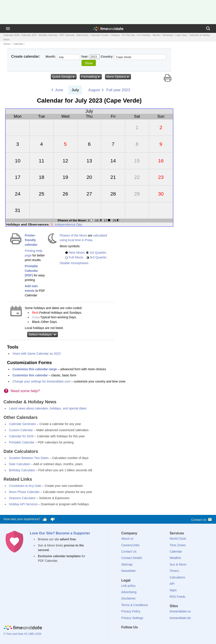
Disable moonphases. (74, 263)
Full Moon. (76, 257)
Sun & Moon (178, 564)
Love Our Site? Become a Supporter (60, 533)
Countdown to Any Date (25, 486)
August (94, 90)
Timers (174, 571)
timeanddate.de (180, 618)
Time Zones (178, 545)
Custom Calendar (21, 430)
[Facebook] (125, 635)
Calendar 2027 (29, 35)
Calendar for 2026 (21, 436)
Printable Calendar (22, 442)
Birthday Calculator (22, 470)
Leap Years (181, 35)
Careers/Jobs (130, 545)
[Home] (23, 628)
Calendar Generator (23, 424)
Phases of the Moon (73, 235)
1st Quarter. (98, 252)
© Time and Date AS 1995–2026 (22, 634)
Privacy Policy (131, 611)
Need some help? (25, 391)
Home (7, 44)
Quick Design (64, 77)
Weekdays (168, 35)
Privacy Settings (132, 618)
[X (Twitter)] (132, 635)
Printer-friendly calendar (31, 240)
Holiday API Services (23, 504)
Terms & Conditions (135, 605)
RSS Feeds (177, 597)
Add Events (82, 35)
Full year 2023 (118, 90)
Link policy (128, 586)
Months (157, 35)
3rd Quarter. (99, 257)
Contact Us (202, 519)
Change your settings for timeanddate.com (41, 381)
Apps (173, 590)
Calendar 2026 (11, 35)
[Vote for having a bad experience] (53, 519)
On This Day (128, 35)
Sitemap (127, 564)
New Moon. (77, 252)
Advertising (129, 592)
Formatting (91, 77)
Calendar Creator (100, 35)
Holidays (115, 35)
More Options (118, 77)
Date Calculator (20, 464)
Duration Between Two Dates (29, 458)
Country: (107, 57)
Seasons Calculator (22, 498)
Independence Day (68, 224)
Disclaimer (128, 598)
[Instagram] (147, 635)
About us (127, 539)
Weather (175, 558)
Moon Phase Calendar (24, 492)
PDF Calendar (67, 35)
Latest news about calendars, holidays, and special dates (48, 408)
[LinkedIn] (139, 635)
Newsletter (129, 571)
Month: (51, 57)
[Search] (208, 28)
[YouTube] (154, 635)
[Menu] (8, 28)
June (59, 90)
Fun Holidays (144, 35)
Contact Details (132, 558)
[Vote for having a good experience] (45, 519)
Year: (85, 57)
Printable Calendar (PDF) (31, 271)
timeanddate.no (180, 611)
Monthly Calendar (48, 35)
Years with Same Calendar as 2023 (37, 354)
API (172, 584)
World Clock (178, 539)
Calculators (177, 577)
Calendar (18, 44)
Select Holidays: (43, 334)
